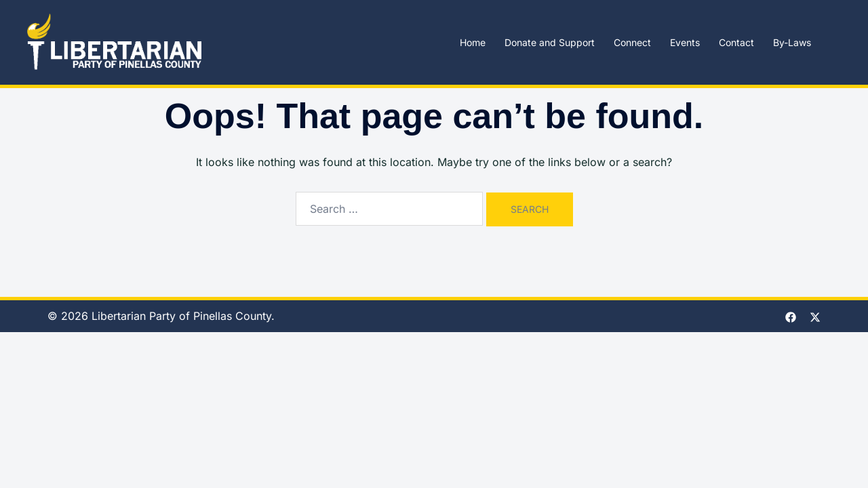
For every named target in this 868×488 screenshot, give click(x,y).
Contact (736, 42)
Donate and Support (550, 42)
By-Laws (792, 42)
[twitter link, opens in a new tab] (815, 316)
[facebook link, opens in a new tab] (791, 316)
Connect (632, 42)
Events (685, 42)
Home (473, 42)
